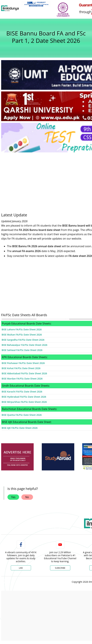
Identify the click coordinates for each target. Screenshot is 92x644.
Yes (13, 497)
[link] (36, 4)
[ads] (17, 457)
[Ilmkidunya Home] (10, 8)
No (27, 497)
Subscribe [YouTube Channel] (60, 568)
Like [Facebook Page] (21, 568)
